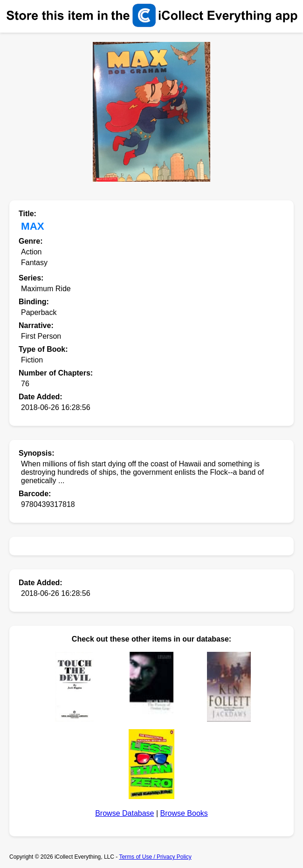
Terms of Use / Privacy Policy (155, 857)
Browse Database (124, 813)
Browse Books (184, 813)
